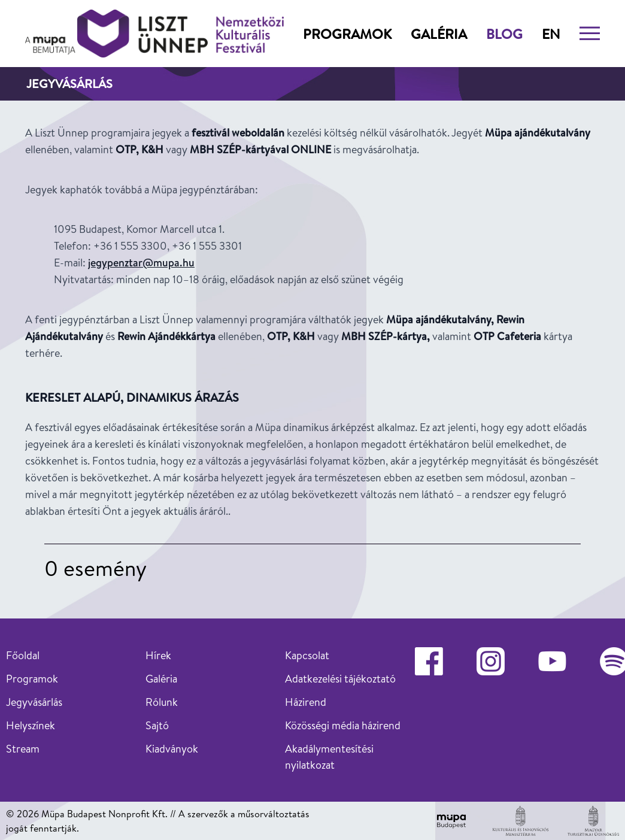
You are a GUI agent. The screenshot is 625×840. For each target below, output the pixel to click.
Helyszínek (31, 725)
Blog (504, 34)
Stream (23, 749)
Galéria (439, 34)
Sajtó (157, 725)
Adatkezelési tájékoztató (340, 679)
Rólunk (162, 702)
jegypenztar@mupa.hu (141, 263)
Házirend (306, 702)
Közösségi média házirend (343, 725)
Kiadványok (172, 749)
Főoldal (23, 655)
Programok (347, 34)
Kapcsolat (307, 655)
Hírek (158, 655)
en (551, 34)
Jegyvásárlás (34, 702)
